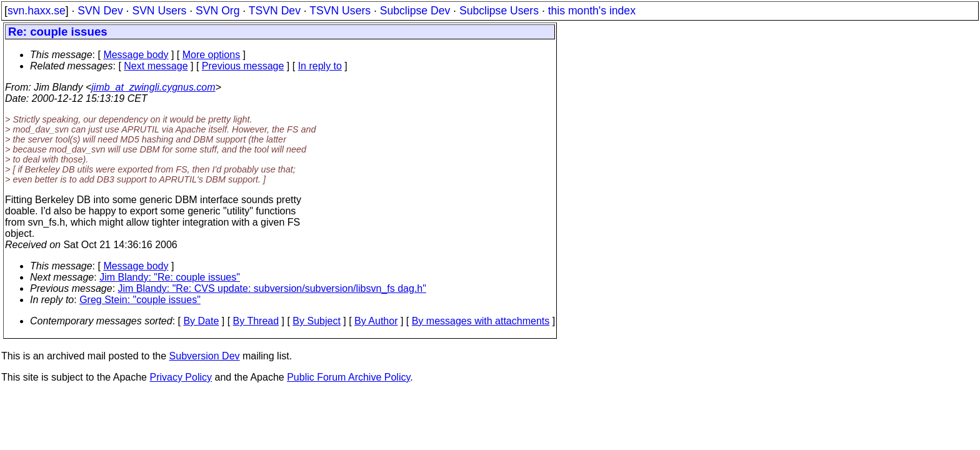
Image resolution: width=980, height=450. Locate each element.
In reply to (320, 66)
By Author (376, 321)
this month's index (592, 11)
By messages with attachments (481, 321)
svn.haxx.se (37, 11)
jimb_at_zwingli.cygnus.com (153, 87)
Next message (156, 66)
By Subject (316, 321)
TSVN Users (340, 11)
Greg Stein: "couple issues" (140, 300)
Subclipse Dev (415, 11)
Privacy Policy (181, 377)
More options (212, 55)
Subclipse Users (499, 11)
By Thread (256, 321)
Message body (136, 55)
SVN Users (159, 11)
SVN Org (217, 11)
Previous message (243, 66)
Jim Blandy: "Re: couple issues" (170, 277)
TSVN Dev (275, 11)
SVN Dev (100, 11)
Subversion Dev (205, 356)
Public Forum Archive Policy (348, 377)
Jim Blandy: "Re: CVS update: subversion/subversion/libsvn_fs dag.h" (272, 288)
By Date (201, 321)
